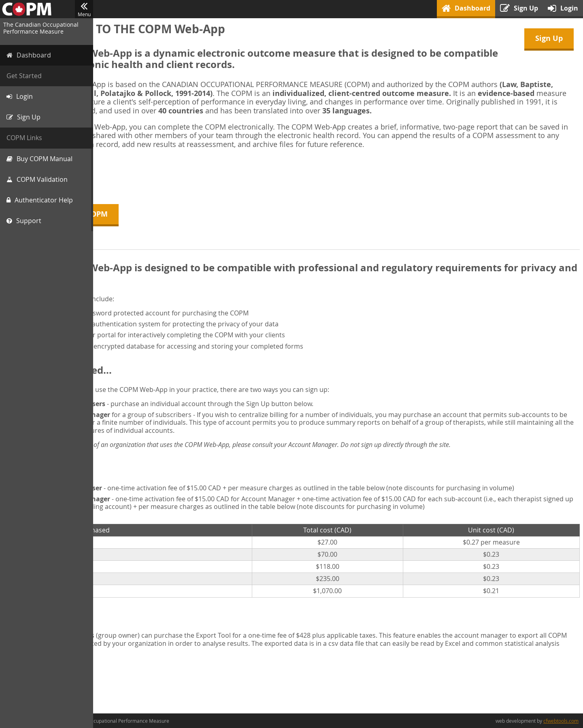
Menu (84, 9)
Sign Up (549, 38)
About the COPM (138, 214)
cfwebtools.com (561, 721)
